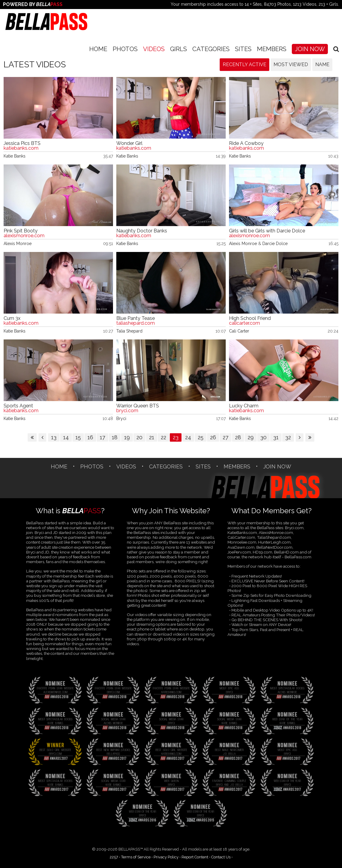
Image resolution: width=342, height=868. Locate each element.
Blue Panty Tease (136, 318)
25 (201, 437)
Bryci (121, 419)
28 (238, 437)
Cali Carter (239, 331)
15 (78, 437)
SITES (243, 49)
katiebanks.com (21, 148)
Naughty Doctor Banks (142, 231)
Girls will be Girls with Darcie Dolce (267, 231)
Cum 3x (12, 318)
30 (263, 437)
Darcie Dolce (275, 244)
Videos (154, 49)
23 (176, 437)
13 (54, 437)
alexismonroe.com (24, 236)
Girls (179, 49)
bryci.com (127, 411)
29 (251, 437)
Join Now (310, 49)
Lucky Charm (244, 406)
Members (272, 49)
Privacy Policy (166, 857)
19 (127, 437)
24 (188, 437)
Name (322, 64)
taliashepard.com (136, 323)
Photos (125, 49)
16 (90, 437)
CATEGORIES (211, 49)
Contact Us (221, 857)
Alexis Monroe (18, 244)
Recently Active (244, 64)
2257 (114, 857)
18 (115, 437)
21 (152, 437)
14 (66, 437)
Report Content (195, 857)
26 (213, 437)
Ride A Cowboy (246, 143)
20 (139, 437)
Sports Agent (18, 406)
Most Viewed (291, 64)
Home (98, 49)
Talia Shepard (129, 331)
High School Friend (250, 318)
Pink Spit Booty (21, 231)
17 (102, 437)
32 (288, 437)
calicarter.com (244, 323)
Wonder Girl (129, 143)
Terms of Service (136, 857)
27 (226, 437)
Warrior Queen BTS (138, 406)
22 (163, 437)
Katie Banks (15, 156)
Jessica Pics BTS (22, 143)
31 (276, 437)
